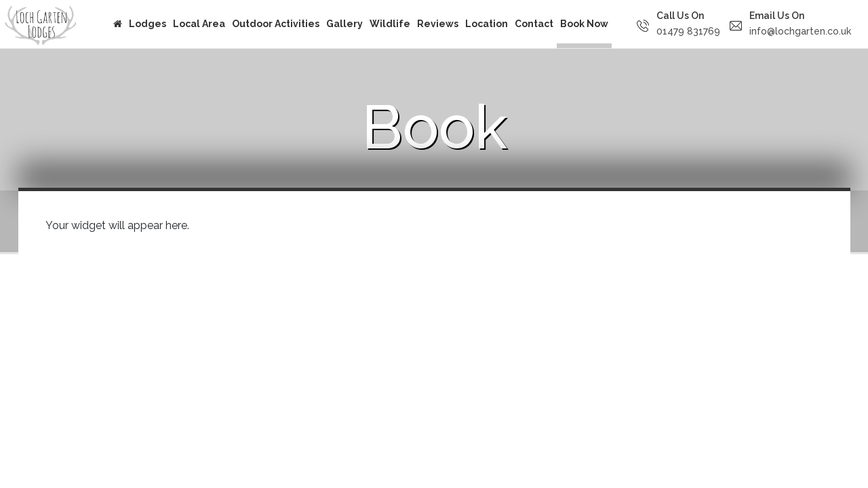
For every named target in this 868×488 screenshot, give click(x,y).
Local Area (199, 24)
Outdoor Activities (276, 24)
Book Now (584, 24)
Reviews (438, 24)
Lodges (147, 24)
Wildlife (390, 24)
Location (487, 24)
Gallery (344, 24)
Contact (534, 24)
